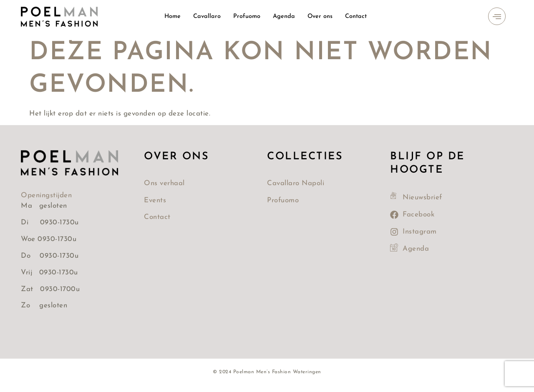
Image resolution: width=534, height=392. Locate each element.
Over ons (321, 16)
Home (171, 16)
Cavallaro (206, 16)
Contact (357, 16)
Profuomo (247, 16)
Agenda (284, 16)
